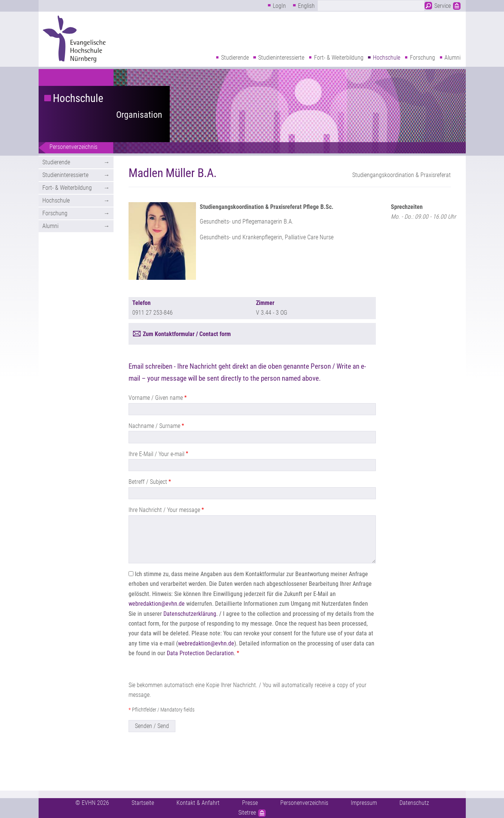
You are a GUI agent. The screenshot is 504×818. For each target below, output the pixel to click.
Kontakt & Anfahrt (198, 803)
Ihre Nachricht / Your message (164, 510)
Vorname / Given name (156, 398)
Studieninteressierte (281, 58)
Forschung (422, 58)
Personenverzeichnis (73, 147)
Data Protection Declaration (200, 653)
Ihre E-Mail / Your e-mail (156, 454)
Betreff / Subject (148, 482)
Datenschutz (414, 803)
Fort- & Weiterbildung (339, 58)
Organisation (139, 115)
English (306, 6)
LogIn (279, 6)
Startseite (143, 803)
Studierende (235, 58)
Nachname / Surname (154, 426)
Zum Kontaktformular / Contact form (187, 334)
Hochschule (387, 58)
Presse (250, 803)
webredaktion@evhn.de (157, 604)
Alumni (452, 58)
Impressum (364, 803)
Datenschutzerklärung (190, 614)
